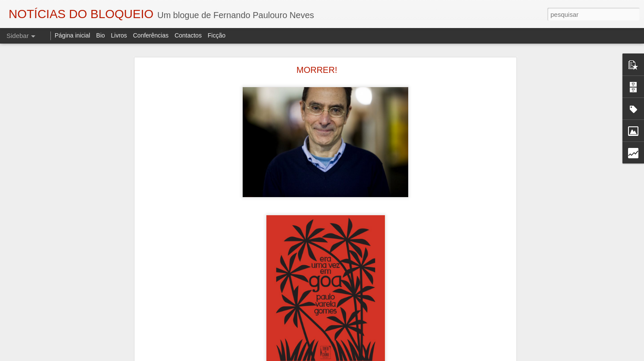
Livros (119, 35)
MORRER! (317, 70)
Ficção (217, 35)
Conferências (151, 35)
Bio (100, 35)
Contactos (188, 35)
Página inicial (73, 35)
